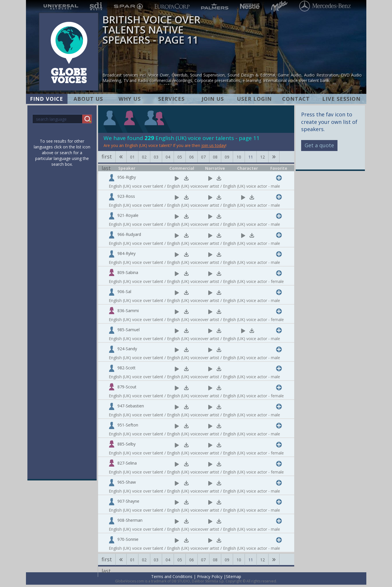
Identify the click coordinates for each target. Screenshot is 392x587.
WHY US (130, 99)
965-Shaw (127, 482)
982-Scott (126, 368)
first (107, 156)
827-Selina (127, 463)
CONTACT (296, 99)
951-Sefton (128, 425)
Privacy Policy (210, 576)
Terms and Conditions (172, 576)
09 (227, 157)
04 (168, 157)
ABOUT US (88, 99)
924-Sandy (127, 349)
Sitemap (233, 576)
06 (192, 157)
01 (132, 157)
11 (251, 157)
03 (156, 157)
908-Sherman (130, 520)
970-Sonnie (128, 539)
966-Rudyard (129, 234)
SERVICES (171, 99)
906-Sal (124, 291)
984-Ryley (126, 253)
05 (180, 157)
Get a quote (319, 145)
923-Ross (126, 196)
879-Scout (127, 387)
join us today (213, 145)
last (106, 168)
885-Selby (126, 444)
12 (262, 157)
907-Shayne (128, 501)
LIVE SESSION (341, 99)
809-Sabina (128, 272)
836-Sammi (128, 311)
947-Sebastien (131, 406)
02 (144, 157)
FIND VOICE (47, 99)
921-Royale (128, 215)
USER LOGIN (254, 99)
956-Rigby (127, 177)
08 (215, 157)
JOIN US (213, 99)
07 (203, 157)
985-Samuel (129, 330)
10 (239, 157)
